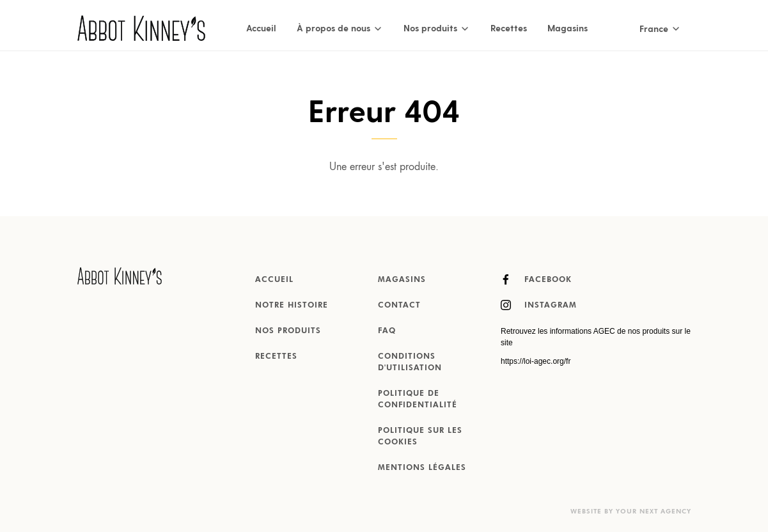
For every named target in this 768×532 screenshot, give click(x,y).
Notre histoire (292, 306)
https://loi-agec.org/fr (536, 361)
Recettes (509, 28)
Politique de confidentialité (418, 400)
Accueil (261, 28)
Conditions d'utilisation (410, 363)
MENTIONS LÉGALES (422, 468)
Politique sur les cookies (420, 437)
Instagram (539, 305)
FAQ (387, 331)
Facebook (536, 279)
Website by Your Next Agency (631, 512)
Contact (399, 306)
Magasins (568, 28)
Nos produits (288, 331)
